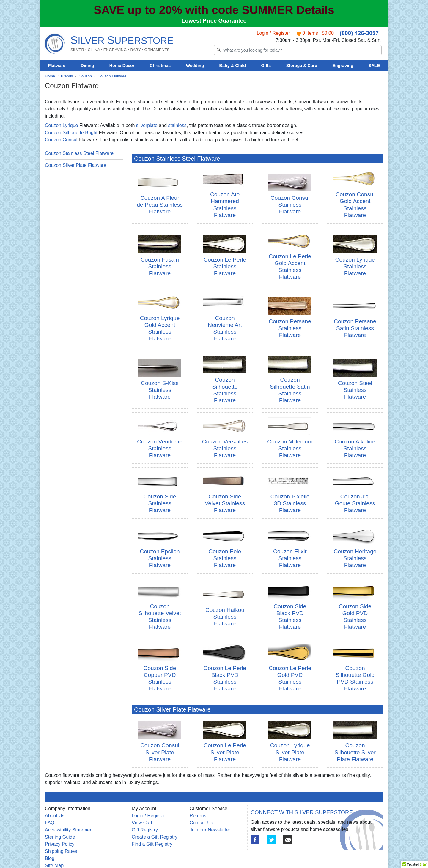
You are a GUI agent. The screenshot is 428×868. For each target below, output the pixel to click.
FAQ (50, 823)
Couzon (85, 76)
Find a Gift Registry (152, 844)
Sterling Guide (60, 837)
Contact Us (201, 823)
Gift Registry (145, 830)
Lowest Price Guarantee (214, 21)
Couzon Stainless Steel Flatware (79, 153)
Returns (198, 816)
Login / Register (273, 33)
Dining (88, 66)
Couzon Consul (61, 140)
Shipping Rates (61, 851)
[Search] (298, 50)
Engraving (343, 66)
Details (315, 10)
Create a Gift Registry (155, 837)
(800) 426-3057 (359, 33)
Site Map (54, 865)
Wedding (195, 66)
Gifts (266, 66)
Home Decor (122, 66)
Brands (67, 76)
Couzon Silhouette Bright (71, 133)
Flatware (57, 66)
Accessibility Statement (69, 830)
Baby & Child (233, 66)
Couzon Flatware (112, 76)
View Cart (142, 823)
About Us (55, 816)
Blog (50, 858)
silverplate (147, 125)
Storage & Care (302, 66)
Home (50, 76)
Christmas (160, 66)
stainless (177, 125)
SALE (374, 66)
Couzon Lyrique (61, 125)
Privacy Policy (60, 844)
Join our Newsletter (210, 830)
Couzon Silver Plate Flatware (75, 165)
